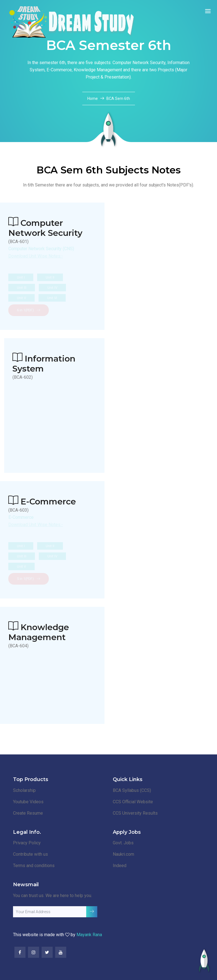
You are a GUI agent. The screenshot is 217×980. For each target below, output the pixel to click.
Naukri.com (123, 854)
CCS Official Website (133, 802)
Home (93, 98)
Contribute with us (30, 854)
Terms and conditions (34, 866)
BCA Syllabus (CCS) (132, 790)
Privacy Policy (27, 843)
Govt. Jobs (123, 843)
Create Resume (28, 813)
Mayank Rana (89, 935)
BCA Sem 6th (118, 98)
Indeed (120, 866)
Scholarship (24, 790)
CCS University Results (135, 813)
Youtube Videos (28, 802)
